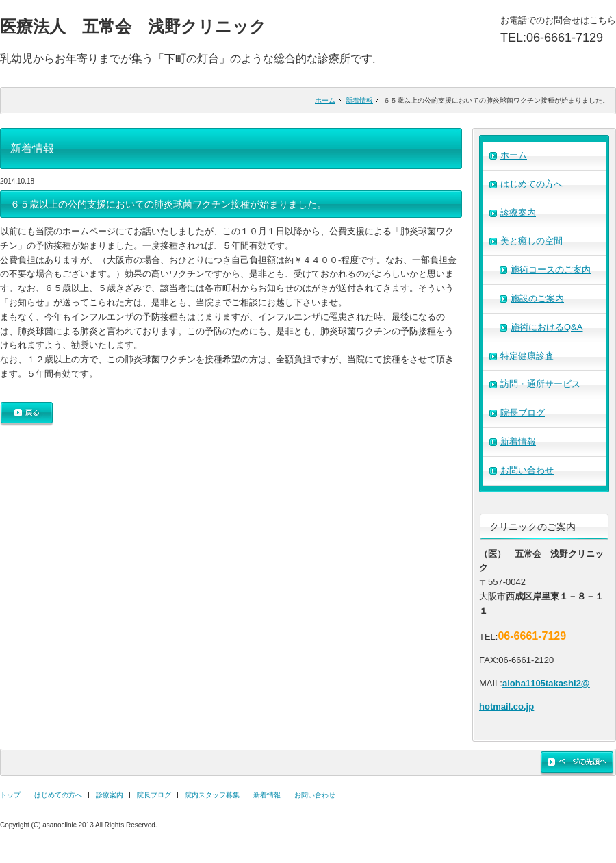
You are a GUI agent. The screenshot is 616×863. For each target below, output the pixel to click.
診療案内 (518, 213)
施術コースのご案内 (551, 270)
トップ (10, 795)
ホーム (325, 100)
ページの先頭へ (577, 763)
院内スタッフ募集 (212, 795)
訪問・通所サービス (540, 384)
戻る (27, 414)
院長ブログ (523, 413)
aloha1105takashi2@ (546, 683)
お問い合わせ (527, 470)
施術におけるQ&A (547, 327)
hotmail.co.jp (506, 706)
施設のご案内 (537, 298)
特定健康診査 (527, 356)
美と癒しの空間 (531, 241)
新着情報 (359, 100)
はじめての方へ (531, 184)
